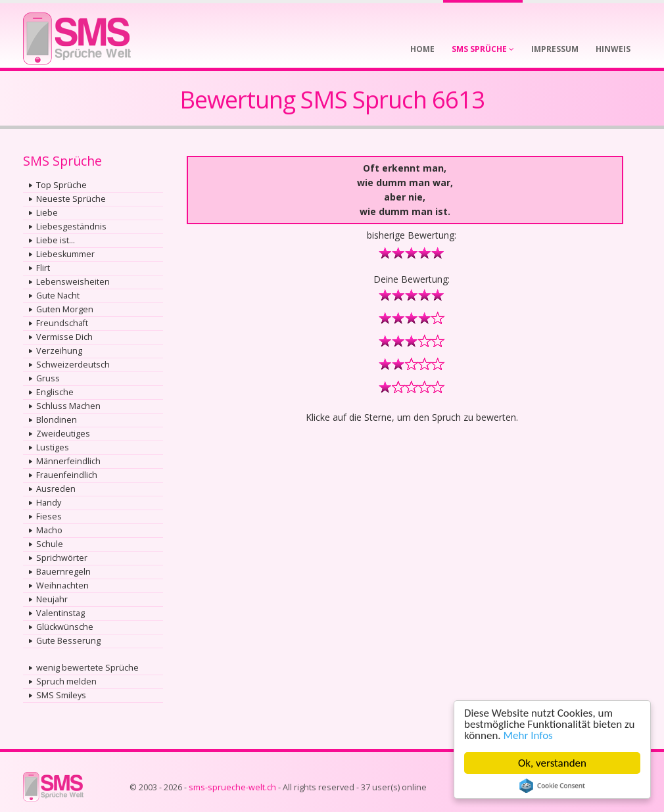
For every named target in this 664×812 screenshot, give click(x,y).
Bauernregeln (63, 572)
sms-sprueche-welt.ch (232, 787)
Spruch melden (66, 681)
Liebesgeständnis (71, 227)
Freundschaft (62, 323)
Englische (55, 392)
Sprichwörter (62, 558)
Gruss (48, 378)
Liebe (47, 213)
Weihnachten (62, 585)
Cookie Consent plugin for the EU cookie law (552, 786)
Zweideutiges (63, 434)
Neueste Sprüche (71, 199)
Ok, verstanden (552, 763)
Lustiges (53, 447)
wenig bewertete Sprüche (87, 668)
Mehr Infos (528, 735)
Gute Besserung (68, 641)
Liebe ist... (56, 240)
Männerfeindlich (68, 461)
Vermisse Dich (64, 337)
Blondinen (57, 420)
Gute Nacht (58, 296)
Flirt (43, 268)
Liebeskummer (65, 254)
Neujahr (52, 599)
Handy (49, 503)
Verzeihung (59, 351)
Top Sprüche (61, 185)
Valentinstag (60, 613)
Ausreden (56, 489)
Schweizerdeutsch (73, 365)
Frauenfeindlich (67, 475)
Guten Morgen (65, 309)
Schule (50, 544)
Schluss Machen (68, 406)
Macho (49, 530)
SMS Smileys (61, 695)
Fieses (49, 516)
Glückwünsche (65, 627)
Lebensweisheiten (73, 282)
